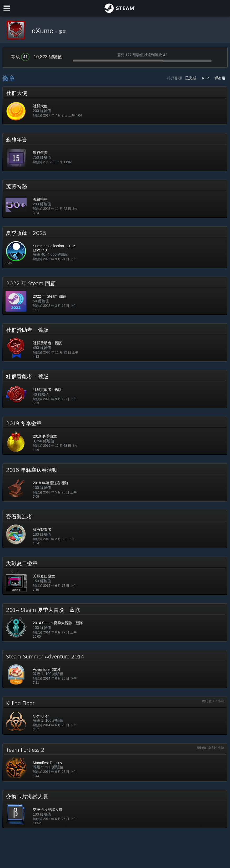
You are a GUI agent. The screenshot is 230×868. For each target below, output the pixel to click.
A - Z (206, 78)
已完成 (191, 78)
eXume (43, 31)
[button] (115, 105)
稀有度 (220, 78)
